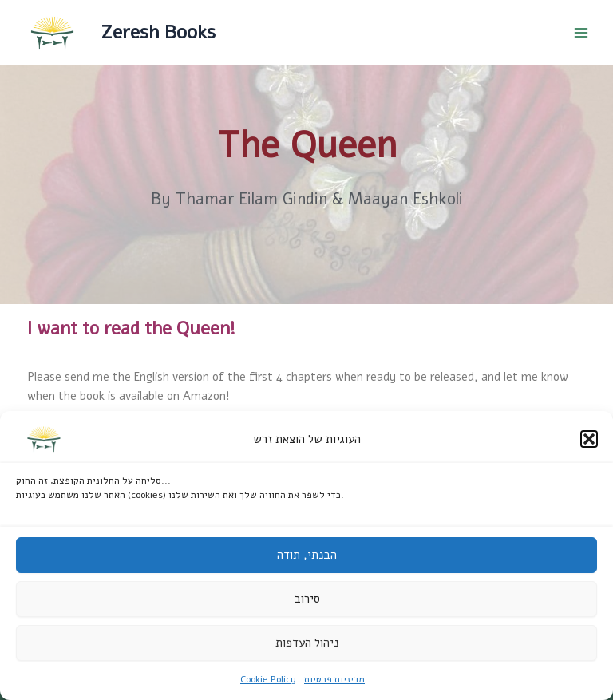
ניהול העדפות (307, 643)
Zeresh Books (158, 32)
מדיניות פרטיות (334, 679)
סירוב (307, 599)
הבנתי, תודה (307, 555)
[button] (589, 439)
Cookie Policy (268, 679)
